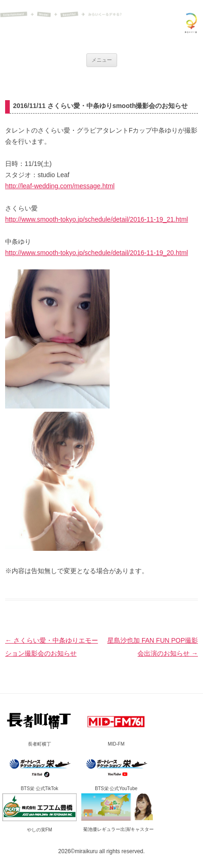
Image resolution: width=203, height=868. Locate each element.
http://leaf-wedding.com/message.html (60, 186)
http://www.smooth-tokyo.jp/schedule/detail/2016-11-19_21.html (97, 219)
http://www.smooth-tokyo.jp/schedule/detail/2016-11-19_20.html (97, 253)
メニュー (102, 60)
